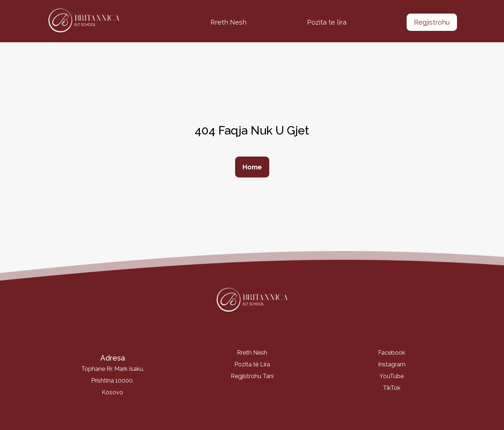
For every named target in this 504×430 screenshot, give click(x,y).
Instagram (392, 364)
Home (252, 167)
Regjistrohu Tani (252, 376)
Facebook (392, 353)
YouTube (392, 376)
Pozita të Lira (252, 364)
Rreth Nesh (228, 22)
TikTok (392, 388)
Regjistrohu (432, 22)
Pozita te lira (327, 22)
